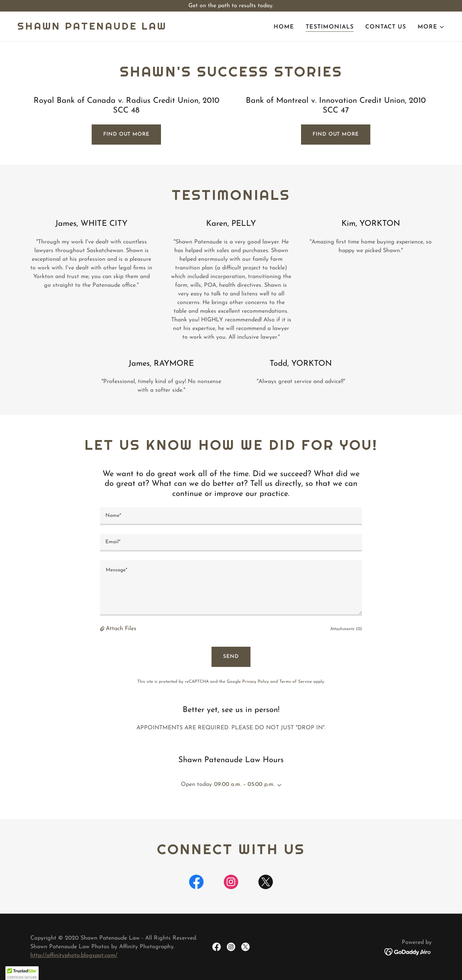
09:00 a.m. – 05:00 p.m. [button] (244, 785)
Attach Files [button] (121, 629)
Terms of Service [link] (296, 682)
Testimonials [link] (330, 27)
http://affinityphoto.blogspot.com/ (74, 955)
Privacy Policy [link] (256, 682)
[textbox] (231, 516)
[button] (431, 27)
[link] (92, 28)
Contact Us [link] (386, 27)
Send (231, 657)
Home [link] (284, 27)
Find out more (126, 134)
